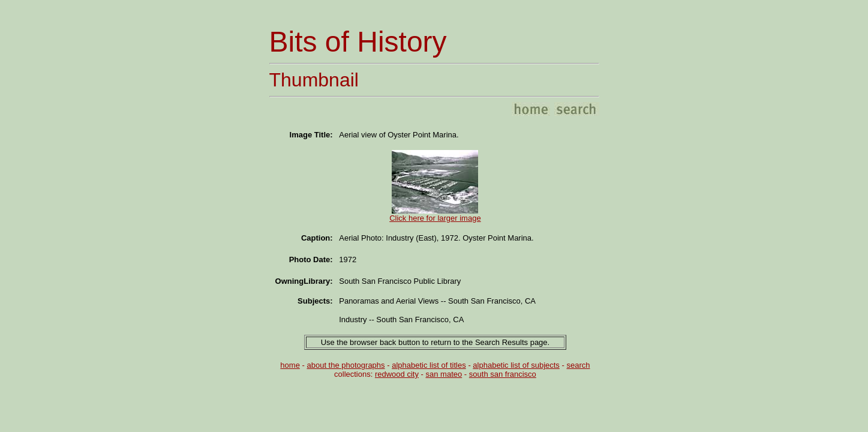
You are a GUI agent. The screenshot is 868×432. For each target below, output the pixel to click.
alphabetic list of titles (429, 365)
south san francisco (503, 374)
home (290, 365)
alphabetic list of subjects (516, 365)
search (578, 365)
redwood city (397, 374)
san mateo (444, 374)
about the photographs (346, 365)
